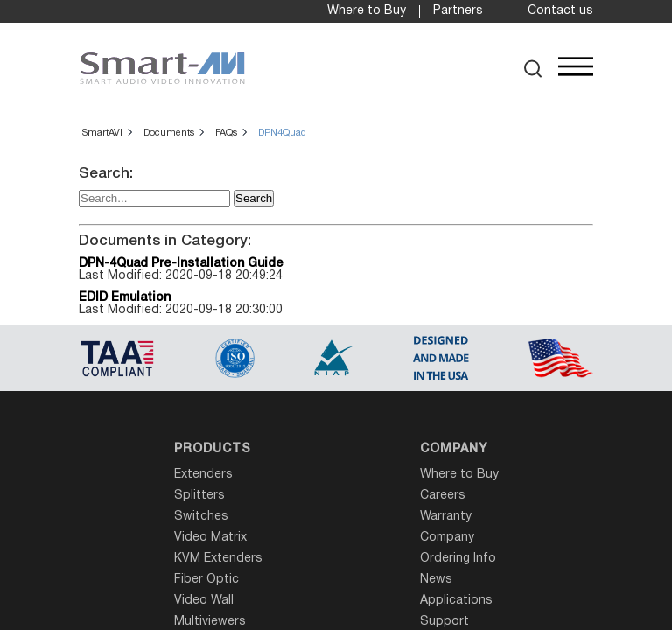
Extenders (203, 475)
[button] (533, 69)
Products (213, 449)
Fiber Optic (206, 580)
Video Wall (204, 601)
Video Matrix (210, 538)
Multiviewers (210, 622)
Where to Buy (367, 11)
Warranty (446, 517)
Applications (456, 601)
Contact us (560, 11)
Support (444, 622)
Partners (458, 11)
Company (454, 449)
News (436, 580)
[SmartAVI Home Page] (162, 69)
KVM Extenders (218, 559)
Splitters (199, 496)
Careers (443, 496)
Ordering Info (458, 559)
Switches (201, 517)
